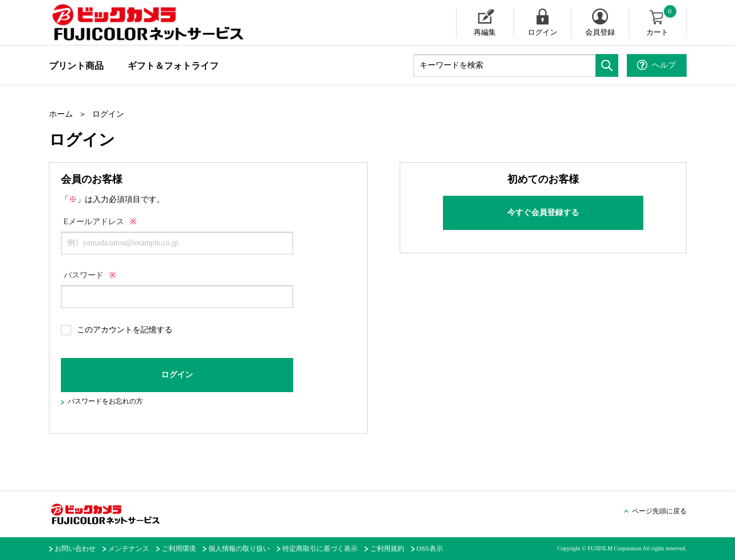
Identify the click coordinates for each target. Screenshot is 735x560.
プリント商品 (76, 66)
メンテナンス (129, 549)
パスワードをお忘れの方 (105, 401)
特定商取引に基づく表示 (320, 549)
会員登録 (600, 32)
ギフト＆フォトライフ (173, 66)
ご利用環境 (179, 549)
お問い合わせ (75, 549)
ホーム (61, 114)
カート (662, 22)
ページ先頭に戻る (659, 511)
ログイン (543, 32)
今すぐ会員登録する (543, 213)
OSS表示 (430, 549)
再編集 (485, 32)
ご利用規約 (387, 549)
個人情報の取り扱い (239, 549)
